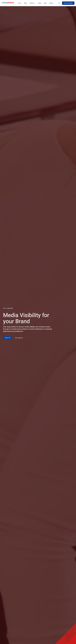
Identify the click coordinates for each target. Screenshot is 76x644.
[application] (34, 3)
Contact (49, 3)
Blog (43, 3)
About (25, 3)
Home (19, 3)
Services (32, 3)
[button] (59, 3)
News (38, 3)
